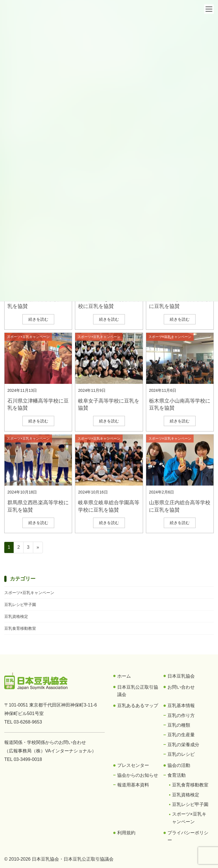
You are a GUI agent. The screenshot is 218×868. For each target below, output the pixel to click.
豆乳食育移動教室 (20, 628)
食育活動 (177, 775)
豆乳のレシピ (181, 754)
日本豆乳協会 (181, 676)
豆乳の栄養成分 (183, 745)
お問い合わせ (181, 687)
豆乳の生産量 (181, 735)
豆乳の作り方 (181, 715)
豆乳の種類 (179, 725)
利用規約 (126, 833)
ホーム (124, 676)
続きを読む (38, 319)
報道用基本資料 (133, 785)
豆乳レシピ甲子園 (20, 605)
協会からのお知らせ (138, 775)
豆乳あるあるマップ (138, 706)
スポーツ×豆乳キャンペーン (28, 337)
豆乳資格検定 (16, 616)
